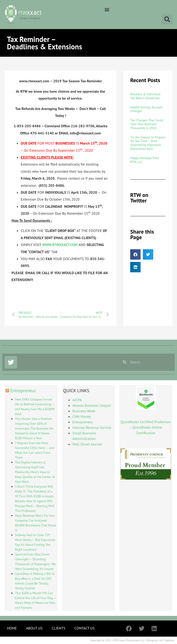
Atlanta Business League (91, 405)
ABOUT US (34, 628)
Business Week (84, 411)
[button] (107, 9)
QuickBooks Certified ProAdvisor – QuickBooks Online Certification (146, 427)
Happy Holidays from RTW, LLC (145, 160)
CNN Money (82, 416)
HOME (12, 628)
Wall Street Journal (87, 444)
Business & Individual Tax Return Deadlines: (145, 96)
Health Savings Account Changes (146, 109)
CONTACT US (84, 628)
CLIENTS (58, 628)
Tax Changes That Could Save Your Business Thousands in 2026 (147, 124)
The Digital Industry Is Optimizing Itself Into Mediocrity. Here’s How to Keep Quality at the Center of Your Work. (35, 472)
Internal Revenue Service (92, 427)
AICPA (77, 400)
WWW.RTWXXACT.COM (60, 245)
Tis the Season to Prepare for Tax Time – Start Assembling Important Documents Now (148, 143)
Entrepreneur (23, 391)
